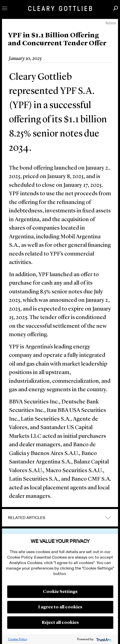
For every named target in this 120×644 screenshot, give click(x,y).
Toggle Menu (5, 8)
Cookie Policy (18, 639)
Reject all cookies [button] (60, 623)
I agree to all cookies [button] (60, 607)
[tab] (60, 518)
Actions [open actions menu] (111, 23)
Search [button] (116, 8)
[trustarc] (103, 639)
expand (108, 518)
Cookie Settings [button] (60, 592)
